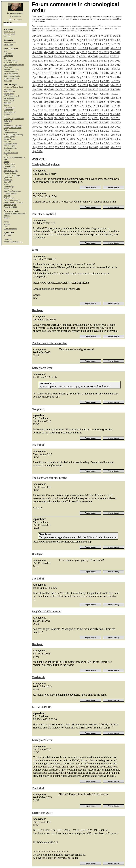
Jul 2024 (71, 139)
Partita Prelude (9, 166)
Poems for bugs (10, 173)
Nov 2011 (71, 61)
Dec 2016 (38, 94)
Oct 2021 (60, 122)
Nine (5, 159)
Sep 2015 (49, 85)
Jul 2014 (71, 77)
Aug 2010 (82, 52)
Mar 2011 (70, 56)
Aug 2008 (82, 40)
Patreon (7, 216)
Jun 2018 (60, 102)
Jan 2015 (48, 81)
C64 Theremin (9, 107)
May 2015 (93, 81)
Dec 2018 (38, 106)
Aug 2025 (38, 147)
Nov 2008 (115, 40)
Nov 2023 (71, 135)
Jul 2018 (71, 102)
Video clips (8, 81)
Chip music (8, 53)
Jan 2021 (48, 118)
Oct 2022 (104, 127)
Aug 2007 (48, 36)
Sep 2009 (49, 48)
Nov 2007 (71, 36)
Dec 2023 (83, 135)
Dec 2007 (82, 36)
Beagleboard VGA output (46, 611)
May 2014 (49, 77)
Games (7, 58)
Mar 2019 (71, 106)
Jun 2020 (60, 114)
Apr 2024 (37, 139)
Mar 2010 (116, 48)
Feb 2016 (104, 85)
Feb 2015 (59, 81)
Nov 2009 (71, 48)
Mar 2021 (71, 118)
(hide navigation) (15, 16)
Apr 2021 (82, 118)
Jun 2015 (105, 81)
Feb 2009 (59, 44)
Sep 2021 (49, 122)
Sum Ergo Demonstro (12, 191)
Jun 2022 (60, 127)
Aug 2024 (82, 139)
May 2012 (49, 65)
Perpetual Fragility (11, 171)
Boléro (6, 105)
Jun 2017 (105, 94)
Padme (6, 162)
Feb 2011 (59, 56)
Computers (8, 114)
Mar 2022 (116, 122)
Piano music (8, 67)
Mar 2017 (71, 94)
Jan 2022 (94, 122)
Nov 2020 (115, 114)
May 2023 (93, 131)
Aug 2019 (38, 110)
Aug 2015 (38, 85)
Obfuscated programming (14, 65)
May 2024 (49, 139)
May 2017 (93, 94)
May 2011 (93, 56)
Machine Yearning (11, 153)
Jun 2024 (60, 139)
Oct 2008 (104, 40)
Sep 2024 (93, 139)
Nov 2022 (115, 127)
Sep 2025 (49, 147)
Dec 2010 (38, 56)
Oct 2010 (104, 52)
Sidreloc (7, 184)
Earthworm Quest (42, 813)
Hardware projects (11, 60)
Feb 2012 (104, 61)
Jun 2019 (105, 106)
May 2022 (49, 127)
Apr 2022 (37, 127)
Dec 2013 (83, 73)
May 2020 (49, 114)
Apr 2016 (37, 89)
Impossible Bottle (10, 144)
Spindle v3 (8, 189)
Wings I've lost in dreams (14, 202)
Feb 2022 (104, 122)
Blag (5, 51)
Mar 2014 (116, 73)
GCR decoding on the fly (13, 135)
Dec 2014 (38, 81)
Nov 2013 (71, 73)
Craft (6, 116)
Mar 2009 (71, 44)
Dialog (6, 123)
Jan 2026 (94, 147)
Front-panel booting (11, 132)
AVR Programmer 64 (12, 96)
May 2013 (93, 69)
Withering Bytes (10, 205)
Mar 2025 (71, 143)
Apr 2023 (82, 131)
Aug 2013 (38, 73)
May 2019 (93, 106)
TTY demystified (10, 193)
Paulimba (7, 168)
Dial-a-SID (8, 121)
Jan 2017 (48, 94)
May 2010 (49, 52)
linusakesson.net (15, 13)
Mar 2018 (116, 98)
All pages (7, 36)
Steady (6, 218)
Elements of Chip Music (13, 125)
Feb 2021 (59, 118)
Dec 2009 (83, 48)
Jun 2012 (60, 65)
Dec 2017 (83, 98)
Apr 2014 (37, 77)
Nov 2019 (71, 110)
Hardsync (7, 141)
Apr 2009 (82, 44)
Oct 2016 (104, 89)
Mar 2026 (116, 147)
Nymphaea (38, 409)
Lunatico (7, 150)
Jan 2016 (94, 85)
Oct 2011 (60, 61)
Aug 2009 (38, 48)
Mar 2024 (116, 135)
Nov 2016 (115, 89)
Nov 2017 (71, 98)
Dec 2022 (38, 131)
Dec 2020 (38, 118)
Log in (6, 227)
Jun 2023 (105, 131)
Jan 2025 (48, 143)
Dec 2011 (82, 61)
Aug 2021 (38, 122)
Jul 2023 (115, 131)
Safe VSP (8, 182)
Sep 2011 (49, 61)
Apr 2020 (37, 114)
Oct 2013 (60, 73)
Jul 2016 (71, 89)
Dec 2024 (38, 143)
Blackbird (7, 103)
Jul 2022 (71, 127)
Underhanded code (11, 78)
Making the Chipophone (46, 164)
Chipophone (8, 56)
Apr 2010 (37, 52)
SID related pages (11, 74)
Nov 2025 (71, 147)
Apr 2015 (82, 81)
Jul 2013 (115, 69)
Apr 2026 (37, 151)
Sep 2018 (93, 102)
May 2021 (93, 118)
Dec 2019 (83, 110)
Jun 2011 (104, 56)
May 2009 (93, 44)
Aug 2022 (82, 127)
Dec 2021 (83, 122)
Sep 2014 (93, 77)
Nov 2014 (115, 77)
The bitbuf (38, 445)
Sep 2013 (49, 73)
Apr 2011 (81, 56)
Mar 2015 (71, 81)
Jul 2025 (115, 143)
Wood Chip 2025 (10, 207)
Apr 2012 (37, 65)
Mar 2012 (115, 61)
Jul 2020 (71, 114)
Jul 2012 (71, 65)
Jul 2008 (71, 40)
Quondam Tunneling (12, 175)
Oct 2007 (60, 36)
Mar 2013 (71, 69)
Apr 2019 (82, 106)
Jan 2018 (94, 98)
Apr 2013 (82, 69)
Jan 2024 (94, 135)
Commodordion (10, 112)
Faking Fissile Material (12, 128)
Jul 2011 (114, 56)
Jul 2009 (115, 44)
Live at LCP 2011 (42, 707)
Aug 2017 (38, 98)
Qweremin (8, 178)
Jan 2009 (48, 44)
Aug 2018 (82, 102)
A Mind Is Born (9, 92)
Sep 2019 (49, 110)
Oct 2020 (104, 114)
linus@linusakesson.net (13, 242)
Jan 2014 (94, 73)
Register (7, 224)
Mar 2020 (116, 110)
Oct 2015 (60, 85)
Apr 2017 (82, 94)
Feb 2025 (59, 143)
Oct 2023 (60, 135)
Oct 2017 (60, 98)
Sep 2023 (49, 135)
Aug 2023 (38, 135)
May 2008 (49, 40)
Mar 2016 (116, 85)
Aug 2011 (38, 61)
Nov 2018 (115, 102)
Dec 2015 (83, 85)
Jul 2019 (115, 106)
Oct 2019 (60, 110)
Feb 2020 (104, 110)
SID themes (8, 45)
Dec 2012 (38, 69)
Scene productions (11, 72)
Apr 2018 (37, 102)
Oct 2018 (104, 102)
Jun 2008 (60, 40)
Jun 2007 (37, 36)
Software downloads (12, 76)
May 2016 (49, 89)
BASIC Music (9, 101)
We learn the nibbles (12, 200)
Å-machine (8, 89)
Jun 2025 (105, 143)
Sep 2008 (93, 40)
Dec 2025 (83, 147)
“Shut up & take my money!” (15, 213)
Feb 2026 (104, 147)
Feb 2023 (59, 131)
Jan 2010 (94, 48)
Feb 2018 (104, 98)
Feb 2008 (104, 36)
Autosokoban (9, 94)
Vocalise (7, 196)
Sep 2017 (49, 98)
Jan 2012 (93, 61)
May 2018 (49, 102)
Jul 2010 (71, 52)
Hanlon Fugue (9, 139)
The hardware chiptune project (50, 343)
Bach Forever (9, 98)
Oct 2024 (104, 139)
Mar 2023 (71, 131)
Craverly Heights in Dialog (14, 119)
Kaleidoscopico (10, 146)
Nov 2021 (71, 122)
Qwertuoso (8, 180)
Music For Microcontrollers (14, 157)
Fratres (6, 130)
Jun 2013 (105, 69)
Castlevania (39, 677)
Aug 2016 (82, 89)
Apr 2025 (82, 143)
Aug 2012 (82, 65)
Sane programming (11, 69)
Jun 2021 (105, 118)
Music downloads (10, 63)
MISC (6, 155)
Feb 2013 (59, 69)
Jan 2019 (48, 106)
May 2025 (93, 143)
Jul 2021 (115, 118)
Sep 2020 (93, 114)
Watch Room (9, 198)
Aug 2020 (82, 114)
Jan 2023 (48, 131)
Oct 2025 (60, 147)
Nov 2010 (115, 52)
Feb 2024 (104, 135)
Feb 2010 (104, 48)
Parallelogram (9, 164)
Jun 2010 (60, 52)
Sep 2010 (93, 52)
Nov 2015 (71, 85)
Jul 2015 (115, 81)
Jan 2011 (48, 56)
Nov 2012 (115, 65)
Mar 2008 (115, 36)
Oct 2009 (60, 48)
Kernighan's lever (10, 148)
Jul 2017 (115, 94)
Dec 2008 (38, 44)
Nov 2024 (115, 139)
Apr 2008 (37, 40)
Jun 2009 (105, 44)
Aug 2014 (82, 77)
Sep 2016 (93, 89)
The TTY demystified (44, 214)
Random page (9, 34)
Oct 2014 (104, 77)
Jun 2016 (60, 89)
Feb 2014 (104, 73)
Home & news (9, 32)
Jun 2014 (60, 77)
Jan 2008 (93, 36)
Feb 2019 (59, 106)
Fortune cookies (10, 43)
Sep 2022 (93, 127)
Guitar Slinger (9, 137)
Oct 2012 (104, 65)
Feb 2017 (59, 94)
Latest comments (10, 229)
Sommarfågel (9, 187)
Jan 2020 (94, 110)
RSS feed (7, 235)
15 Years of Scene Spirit (13, 87)
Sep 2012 (93, 65)
